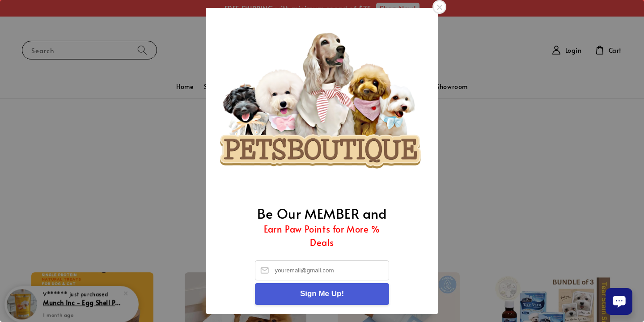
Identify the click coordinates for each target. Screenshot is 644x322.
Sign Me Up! (322, 294)
